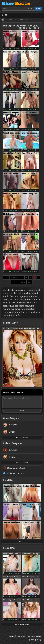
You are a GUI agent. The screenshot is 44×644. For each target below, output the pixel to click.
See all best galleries (22, 624)
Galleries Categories (13, 443)
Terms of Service (35, 636)
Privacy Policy (36, 640)
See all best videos (22, 542)
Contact (11, 636)
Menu (8, 15)
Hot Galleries (9, 548)
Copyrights (21, 636)
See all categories (22, 437)
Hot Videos (8, 480)
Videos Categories (12, 418)
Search (39, 8)
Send (22, 411)
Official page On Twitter (16, 473)
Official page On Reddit (16, 468)
